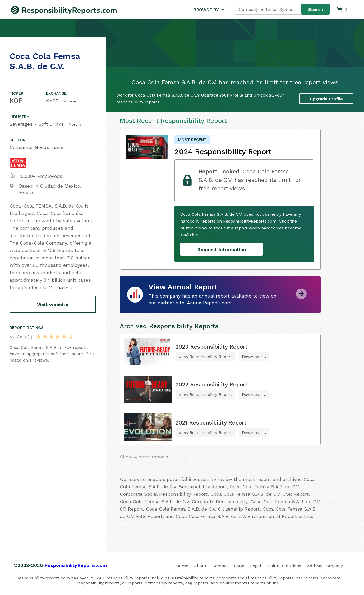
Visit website (53, 305)
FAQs (239, 566)
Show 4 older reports (144, 457)
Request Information (222, 249)
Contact (220, 566)
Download (252, 357)
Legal (256, 566)
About (200, 566)
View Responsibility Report (205, 357)
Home (182, 566)
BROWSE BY (206, 10)
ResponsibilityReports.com (76, 565)
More (68, 101)
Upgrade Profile (326, 99)
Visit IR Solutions (284, 566)
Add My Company (325, 566)
